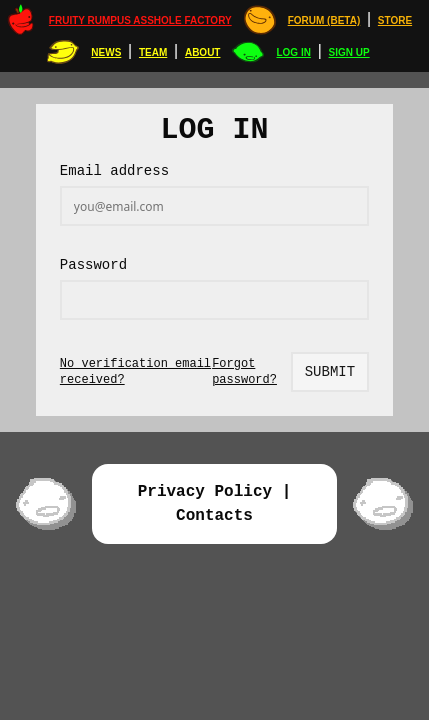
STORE (395, 20)
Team (153, 52)
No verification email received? (135, 372)
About (203, 52)
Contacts (214, 516)
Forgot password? (244, 372)
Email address (114, 171)
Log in (293, 52)
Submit (330, 372)
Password (93, 265)
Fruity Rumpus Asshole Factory (140, 20)
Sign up (349, 52)
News (106, 52)
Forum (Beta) (324, 20)
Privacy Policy (205, 492)
